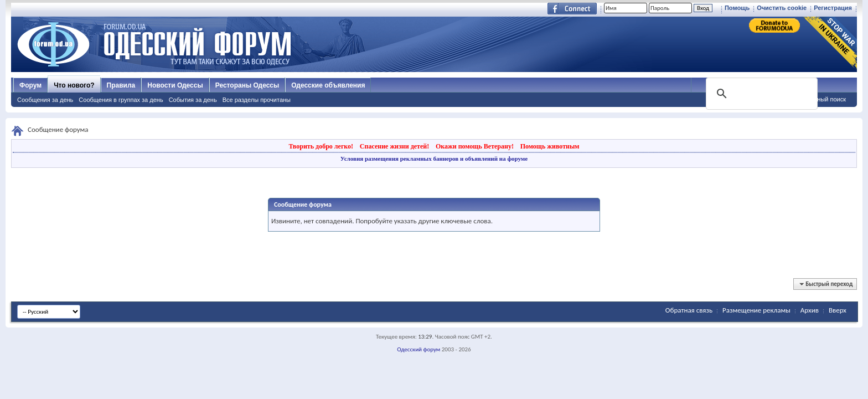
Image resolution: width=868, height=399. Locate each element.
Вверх (838, 310)
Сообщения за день (45, 100)
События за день (193, 100)
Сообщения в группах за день (121, 100)
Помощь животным (550, 146)
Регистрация (833, 8)
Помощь (737, 8)
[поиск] (761, 94)
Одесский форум (418, 349)
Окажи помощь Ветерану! (475, 146)
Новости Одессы (175, 85)
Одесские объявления (328, 85)
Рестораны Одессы (247, 85)
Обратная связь (689, 310)
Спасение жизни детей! (394, 146)
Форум (30, 85)
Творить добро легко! (321, 146)
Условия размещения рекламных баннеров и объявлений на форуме (434, 158)
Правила (121, 85)
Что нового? (74, 85)
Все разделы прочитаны (257, 100)
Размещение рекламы (756, 310)
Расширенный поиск (817, 99)
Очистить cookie (782, 8)
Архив (810, 310)
